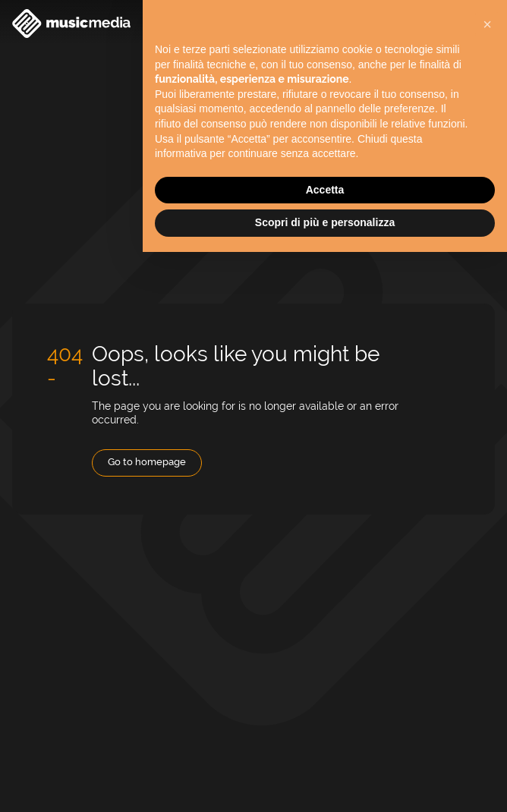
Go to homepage (147, 462)
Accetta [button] (325, 190)
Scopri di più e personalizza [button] (325, 222)
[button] (487, 24)
